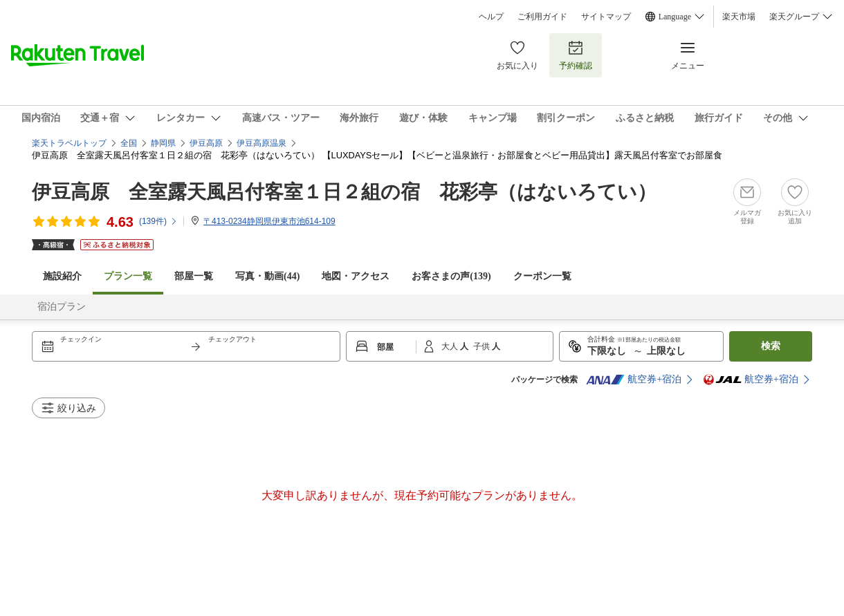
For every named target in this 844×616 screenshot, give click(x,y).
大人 (451, 346)
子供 (483, 346)
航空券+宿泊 (634, 380)
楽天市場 (739, 17)
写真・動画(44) (267, 276)
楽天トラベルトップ (69, 143)
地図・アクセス (356, 276)
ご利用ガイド (542, 17)
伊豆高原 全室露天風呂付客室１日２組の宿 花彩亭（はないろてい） (344, 192)
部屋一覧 (194, 276)
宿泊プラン (62, 307)
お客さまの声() (451, 276)
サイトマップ (606, 17)
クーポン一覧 (542, 276)
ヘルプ (491, 17)
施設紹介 (62, 276)
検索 (771, 346)
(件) (158, 221)
